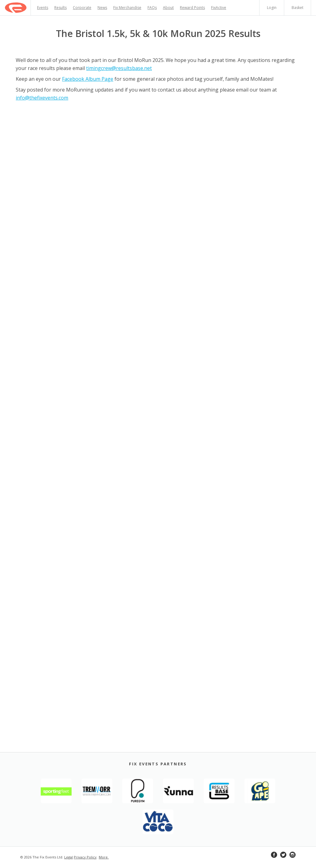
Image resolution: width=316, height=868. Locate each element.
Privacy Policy (85, 857)
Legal (69, 857)
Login (272, 8)
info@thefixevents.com (42, 98)
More (103, 857)
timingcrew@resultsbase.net (119, 68)
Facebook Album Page (88, 79)
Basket (297, 8)
